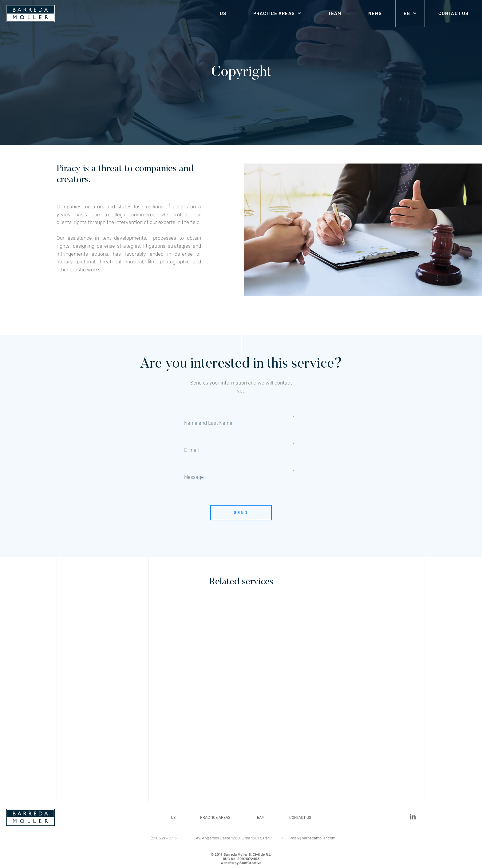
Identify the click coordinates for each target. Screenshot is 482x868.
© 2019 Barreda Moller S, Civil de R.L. (241, 859)
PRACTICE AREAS (274, 14)
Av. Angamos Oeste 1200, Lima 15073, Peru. (235, 838)
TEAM (335, 14)
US (223, 14)
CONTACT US (453, 14)
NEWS (375, 14)
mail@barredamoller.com (313, 838)
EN (407, 14)
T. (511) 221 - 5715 (162, 838)
